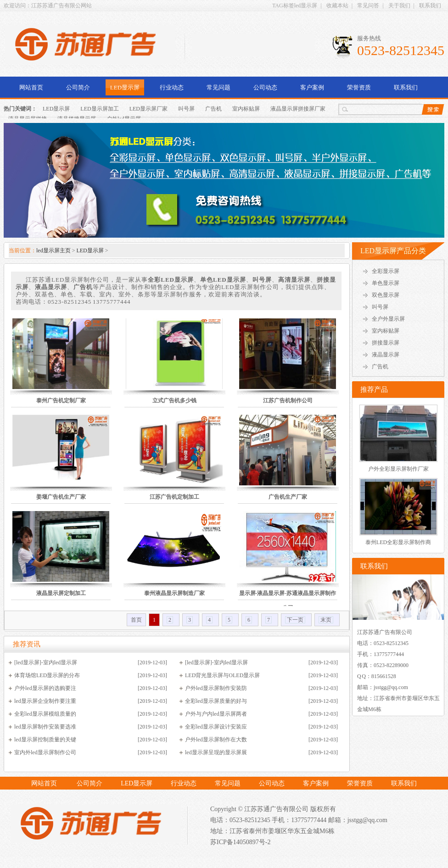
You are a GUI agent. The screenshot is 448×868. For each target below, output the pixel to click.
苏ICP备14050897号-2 (240, 842)
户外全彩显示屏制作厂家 (398, 469)
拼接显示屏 (386, 343)
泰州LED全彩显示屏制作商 (398, 542)
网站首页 (31, 87)
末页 (326, 620)
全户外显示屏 (388, 319)
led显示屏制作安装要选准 (45, 727)
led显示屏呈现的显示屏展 (216, 752)
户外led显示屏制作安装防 (216, 688)
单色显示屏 (386, 283)
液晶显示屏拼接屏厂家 (298, 109)
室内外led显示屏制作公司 (45, 752)
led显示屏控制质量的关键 (45, 740)
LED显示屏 (125, 87)
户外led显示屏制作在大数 (216, 740)
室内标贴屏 (246, 109)
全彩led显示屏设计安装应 (216, 727)
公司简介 (78, 87)
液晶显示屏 (386, 355)
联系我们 (430, 6)
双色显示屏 (386, 295)
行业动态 (172, 87)
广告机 (213, 109)
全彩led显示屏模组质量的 (45, 714)
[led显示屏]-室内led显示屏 (46, 662)
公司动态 (265, 87)
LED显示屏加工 (99, 109)
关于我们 (399, 6)
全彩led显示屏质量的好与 (216, 701)
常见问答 (368, 6)
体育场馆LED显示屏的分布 (47, 675)
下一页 (295, 620)
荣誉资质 (359, 87)
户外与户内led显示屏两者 (216, 714)
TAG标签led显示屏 (295, 6)
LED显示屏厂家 (148, 109)
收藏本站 (337, 6)
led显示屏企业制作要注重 (45, 701)
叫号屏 (186, 109)
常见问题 (218, 87)
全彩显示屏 (386, 271)
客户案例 (312, 87)
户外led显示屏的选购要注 (45, 688)
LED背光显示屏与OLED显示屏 (222, 675)
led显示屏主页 (53, 250)
